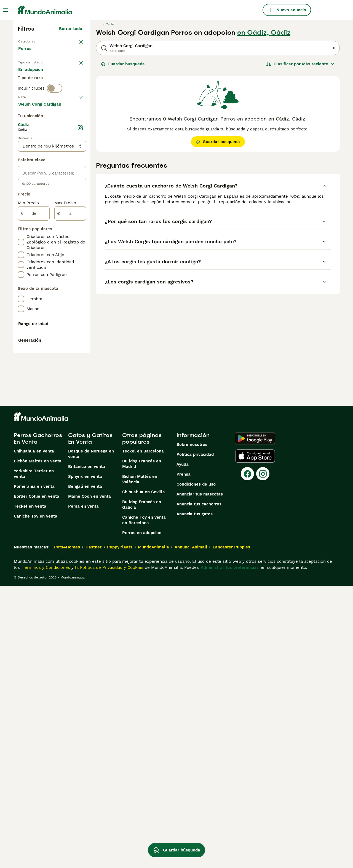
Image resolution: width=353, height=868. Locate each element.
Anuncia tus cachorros (199, 786)
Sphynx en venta (85, 759)
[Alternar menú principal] (6, 10)
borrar (76, 122)
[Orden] (300, 64)
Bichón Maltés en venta (38, 743)
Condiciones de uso (196, 767)
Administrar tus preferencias (230, 850)
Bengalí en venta (85, 769)
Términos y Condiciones (46, 850)
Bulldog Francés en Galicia (142, 787)
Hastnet (93, 829)
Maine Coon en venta (89, 779)
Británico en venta (87, 749)
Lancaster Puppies (231, 829)
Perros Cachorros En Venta (38, 721)
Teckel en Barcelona (143, 733)
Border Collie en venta (37, 779)
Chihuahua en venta (34, 733)
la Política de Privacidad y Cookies (109, 850)
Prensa (184, 757)
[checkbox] (21, 151)
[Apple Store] (255, 738)
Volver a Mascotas (37, 41)
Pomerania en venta (34, 769)
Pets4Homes (67, 829)
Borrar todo (71, 29)
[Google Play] (255, 721)
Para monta (34, 89)
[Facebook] (247, 756)
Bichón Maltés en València (140, 762)
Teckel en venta (30, 789)
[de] (34, 361)
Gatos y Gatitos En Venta (90, 721)
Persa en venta (83, 789)
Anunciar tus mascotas (200, 776)
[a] (70, 361)
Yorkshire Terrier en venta (34, 756)
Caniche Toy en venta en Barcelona (144, 802)
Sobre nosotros (192, 727)
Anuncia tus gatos (195, 796)
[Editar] (81, 275)
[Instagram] (263, 756)
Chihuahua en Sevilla (144, 774)
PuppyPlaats (120, 829)
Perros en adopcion (142, 815)
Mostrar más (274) (68, 251)
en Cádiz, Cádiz (264, 33)
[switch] (55, 110)
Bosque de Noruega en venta (91, 736)
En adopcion (65, 76)
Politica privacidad (195, 737)
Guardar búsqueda (123, 64)
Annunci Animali (191, 829)
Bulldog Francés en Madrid (142, 746)
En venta (32, 76)
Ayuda (183, 747)
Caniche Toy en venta (36, 799)
